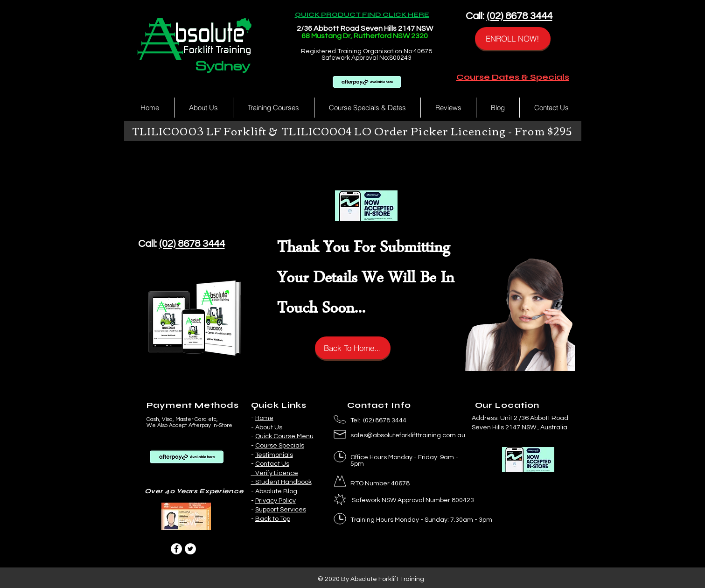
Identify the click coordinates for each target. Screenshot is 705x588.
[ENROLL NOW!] (513, 38)
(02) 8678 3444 (520, 16)
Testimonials (274, 455)
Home (264, 418)
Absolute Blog (276, 491)
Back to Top (273, 519)
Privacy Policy (276, 501)
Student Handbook (283, 482)
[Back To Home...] (353, 348)
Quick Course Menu (284, 436)
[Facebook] (176, 549)
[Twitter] (190, 549)
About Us (269, 427)
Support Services (281, 510)
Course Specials (280, 446)
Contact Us (272, 464)
